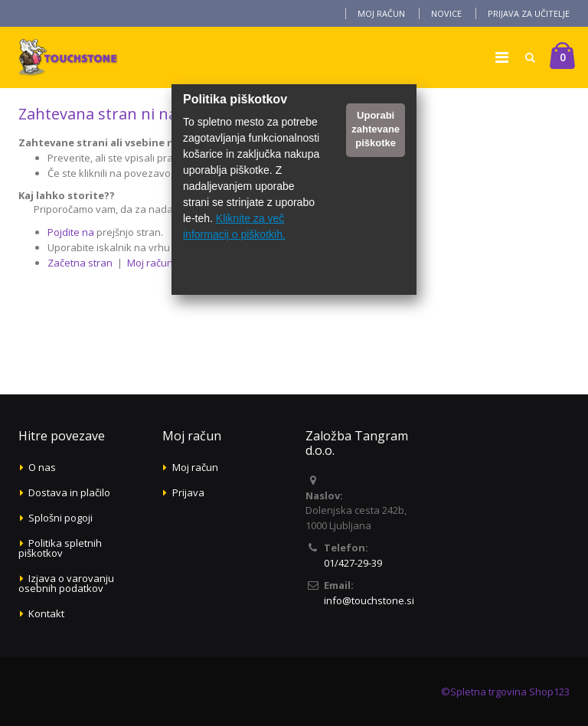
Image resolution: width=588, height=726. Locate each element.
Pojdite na (71, 232)
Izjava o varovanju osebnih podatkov (66, 583)
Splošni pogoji (60, 518)
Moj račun (381, 13)
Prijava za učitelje (529, 13)
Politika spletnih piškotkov (60, 548)
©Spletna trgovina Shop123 (505, 692)
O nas (42, 467)
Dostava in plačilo (69, 492)
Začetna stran (80, 263)
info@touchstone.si (369, 600)
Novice (446, 13)
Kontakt (46, 613)
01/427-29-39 (353, 563)
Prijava (188, 492)
